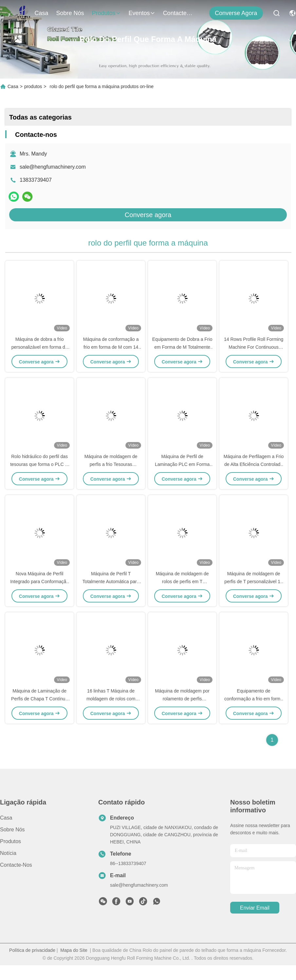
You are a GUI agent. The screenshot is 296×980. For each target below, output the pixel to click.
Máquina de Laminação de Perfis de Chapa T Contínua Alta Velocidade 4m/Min (39, 699)
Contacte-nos (179, 13)
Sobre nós (70, 13)
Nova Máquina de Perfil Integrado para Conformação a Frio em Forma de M (39, 582)
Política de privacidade (32, 950)
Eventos (142, 13)
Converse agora (236, 13)
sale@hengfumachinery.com (53, 167)
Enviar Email (255, 908)
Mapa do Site (74, 950)
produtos (106, 13)
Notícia (8, 853)
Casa (41, 13)
